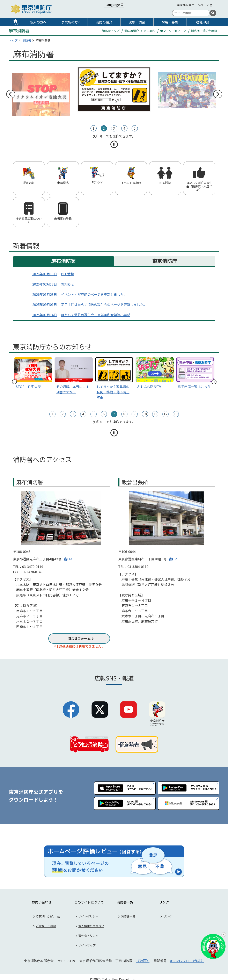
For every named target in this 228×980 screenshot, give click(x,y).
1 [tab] (93, 128)
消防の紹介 (104, 22)
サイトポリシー (88, 912)
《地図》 (143, 956)
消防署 (27, 40)
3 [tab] (114, 128)
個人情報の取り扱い (91, 922)
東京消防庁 (165, 261)
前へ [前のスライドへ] (10, 94)
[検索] (213, 13)
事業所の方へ (71, 22)
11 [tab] (155, 414)
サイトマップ (87, 941)
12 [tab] (166, 414)
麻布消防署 (64, 261)
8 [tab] (124, 414)
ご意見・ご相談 (46, 922)
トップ (15, 24)
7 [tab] (114, 414)
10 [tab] (145, 414)
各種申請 (203, 22)
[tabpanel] (114, 89)
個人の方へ (38, 22)
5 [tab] (135, 128)
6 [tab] (104, 414)
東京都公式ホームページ (193, 5)
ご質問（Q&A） (46, 912)
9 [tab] (135, 414)
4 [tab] (124, 128)
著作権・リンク (88, 931)
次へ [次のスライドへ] (218, 94)
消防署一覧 (128, 912)
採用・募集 (170, 22)
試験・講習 (137, 22)
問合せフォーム (79, 638)
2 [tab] (104, 128)
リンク (168, 912)
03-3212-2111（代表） (187, 956)
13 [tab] (176, 414)
